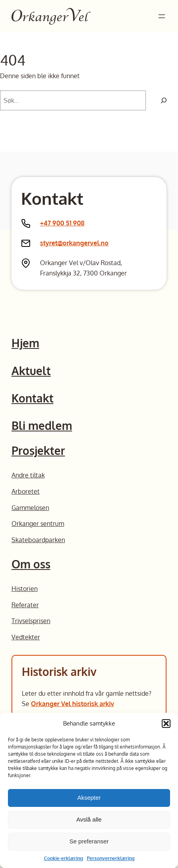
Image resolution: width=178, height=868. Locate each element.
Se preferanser (89, 841)
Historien (25, 588)
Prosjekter (38, 450)
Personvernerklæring (111, 858)
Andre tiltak (28, 475)
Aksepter (89, 798)
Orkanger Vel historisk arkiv (73, 703)
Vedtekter (26, 637)
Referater (25, 605)
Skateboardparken (38, 540)
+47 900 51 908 (62, 223)
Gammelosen (30, 507)
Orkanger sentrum (38, 523)
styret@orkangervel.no (74, 243)
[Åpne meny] (162, 16)
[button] (166, 724)
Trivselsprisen (31, 621)
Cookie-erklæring (63, 858)
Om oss (31, 564)
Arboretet (26, 491)
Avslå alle (89, 819)
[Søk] (164, 100)
